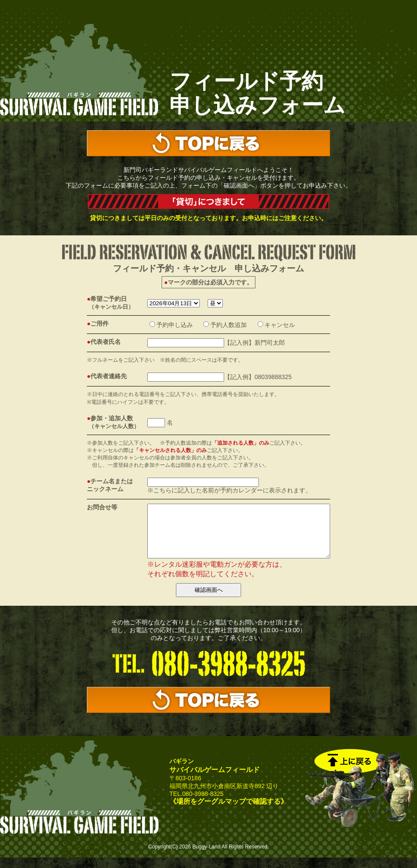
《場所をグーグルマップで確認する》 (228, 812)
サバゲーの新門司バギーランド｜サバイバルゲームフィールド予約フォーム (79, 71)
